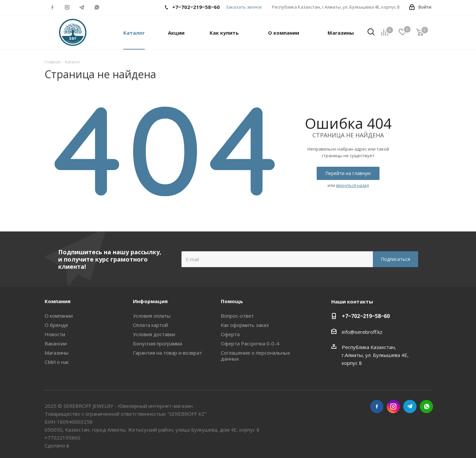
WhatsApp (97, 7)
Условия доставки (154, 334)
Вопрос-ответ (237, 316)
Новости (55, 334)
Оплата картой (150, 325)
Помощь (232, 301)
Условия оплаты (152, 316)
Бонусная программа (158, 343)
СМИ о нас (57, 362)
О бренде (56, 325)
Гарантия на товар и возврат (167, 353)
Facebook (52, 7)
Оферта (230, 334)
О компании (59, 316)
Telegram (82, 7)
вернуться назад (352, 185)
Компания (58, 301)
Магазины (57, 353)
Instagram (67, 7)
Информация (150, 301)
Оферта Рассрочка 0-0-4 (250, 343)
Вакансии (56, 343)
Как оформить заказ (245, 325)
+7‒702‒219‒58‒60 (366, 316)
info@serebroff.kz (362, 332)
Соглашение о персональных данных (256, 356)
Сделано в (58, 445)
